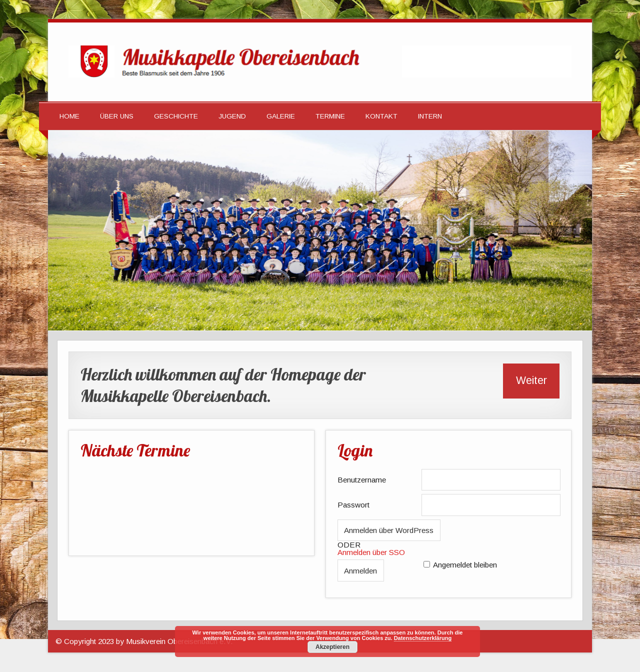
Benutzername (362, 480)
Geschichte (176, 116)
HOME (69, 116)
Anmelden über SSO (371, 552)
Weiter (531, 380)
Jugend (232, 116)
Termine (330, 116)
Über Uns (117, 116)
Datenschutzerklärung (423, 638)
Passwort (353, 505)
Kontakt (381, 116)
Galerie (281, 116)
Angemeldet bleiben (465, 565)
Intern (430, 116)
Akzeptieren (332, 647)
